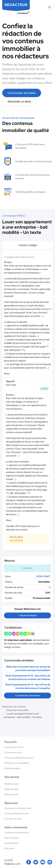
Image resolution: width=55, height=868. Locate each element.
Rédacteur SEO (12, 789)
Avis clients (10, 848)
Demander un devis (19, 101)
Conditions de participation (17, 833)
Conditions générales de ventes (19, 758)
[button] (49, 7)
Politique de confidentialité (17, 763)
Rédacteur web (11, 784)
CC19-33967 (43, 576)
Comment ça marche (14, 747)
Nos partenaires (12, 843)
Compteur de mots (13, 819)
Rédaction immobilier (18, 710)
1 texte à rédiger (27, 245)
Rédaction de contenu (14, 707)
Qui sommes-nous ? (14, 752)
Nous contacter (12, 838)
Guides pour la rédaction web (18, 808)
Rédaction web (11, 794)
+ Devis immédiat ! (28, 615)
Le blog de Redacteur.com (16, 813)
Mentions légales (12, 768)
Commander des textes (22, 93)
